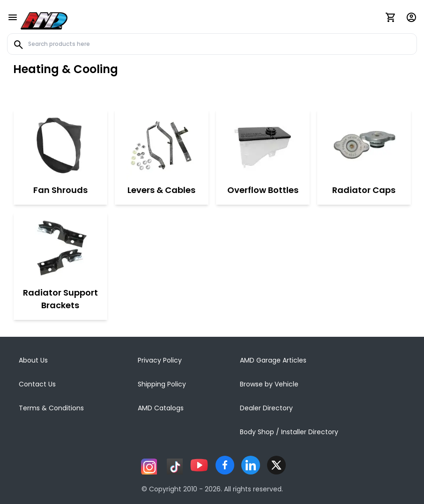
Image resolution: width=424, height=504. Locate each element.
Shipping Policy (162, 384)
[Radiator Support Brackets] (60, 247)
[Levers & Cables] (161, 145)
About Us (33, 360)
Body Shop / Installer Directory (289, 432)
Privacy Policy (160, 360)
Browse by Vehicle (269, 384)
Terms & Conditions (51, 408)
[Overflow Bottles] (263, 145)
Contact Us (37, 384)
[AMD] (44, 19)
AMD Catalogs (161, 408)
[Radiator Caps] (364, 145)
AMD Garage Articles (273, 360)
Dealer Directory (266, 408)
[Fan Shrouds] (60, 145)
